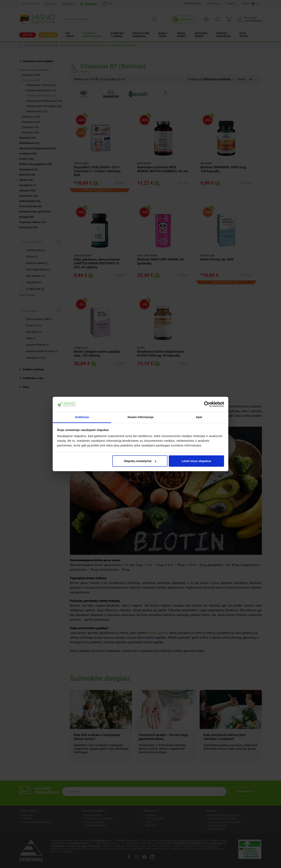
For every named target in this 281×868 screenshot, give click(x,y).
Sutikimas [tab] (82, 417)
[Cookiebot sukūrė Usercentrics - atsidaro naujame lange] (207, 404)
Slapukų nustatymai (140, 461)
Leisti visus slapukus (196, 461)
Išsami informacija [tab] (141, 417)
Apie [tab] (199, 417)
